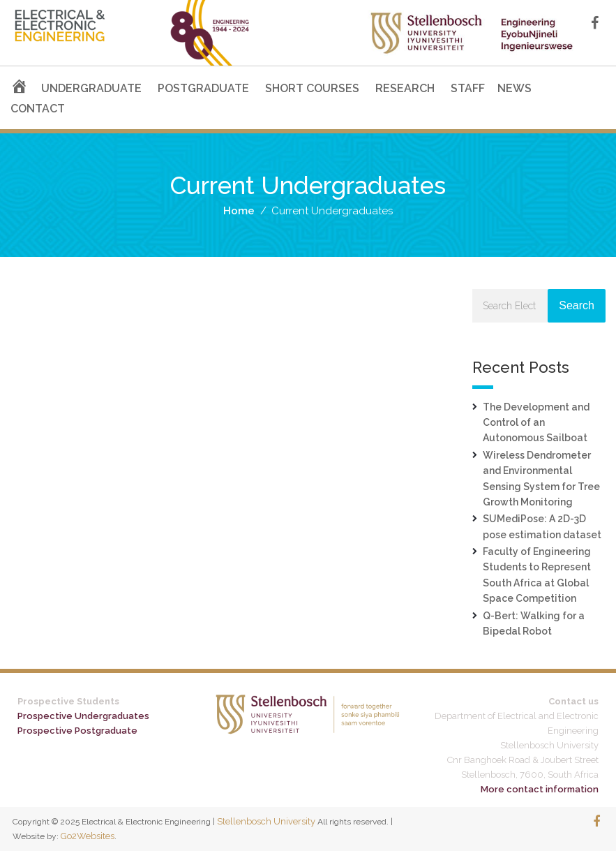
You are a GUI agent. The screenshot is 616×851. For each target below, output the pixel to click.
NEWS (514, 88)
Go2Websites (88, 836)
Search (577, 305)
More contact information (540, 789)
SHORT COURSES (312, 88)
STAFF (468, 88)
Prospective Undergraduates (83, 716)
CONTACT (38, 109)
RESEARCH (405, 88)
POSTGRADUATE (203, 88)
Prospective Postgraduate (77, 731)
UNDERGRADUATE (91, 88)
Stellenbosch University (266, 821)
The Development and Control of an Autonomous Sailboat (536, 423)
